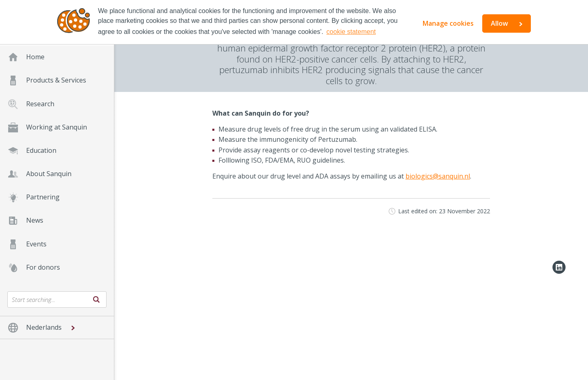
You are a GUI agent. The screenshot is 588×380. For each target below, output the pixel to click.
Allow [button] (499, 23)
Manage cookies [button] (448, 23)
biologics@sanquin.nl (438, 176)
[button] (57, 327)
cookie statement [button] (351, 32)
